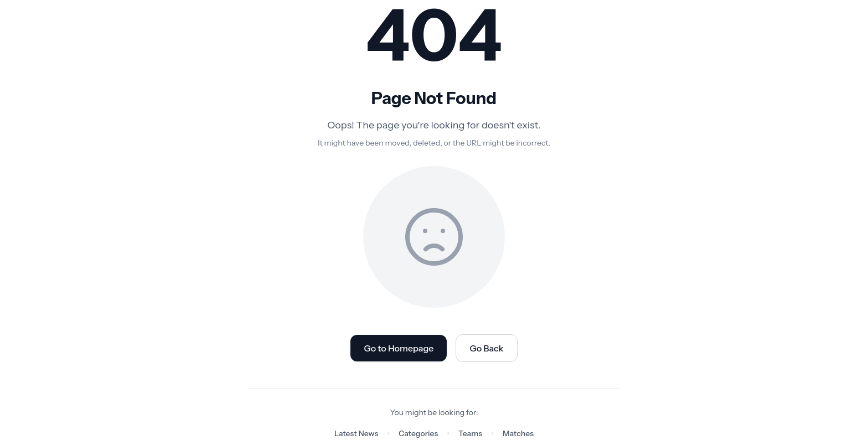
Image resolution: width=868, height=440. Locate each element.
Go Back (486, 348)
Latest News (356, 433)
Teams (470, 433)
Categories (418, 433)
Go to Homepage (399, 348)
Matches (518, 433)
